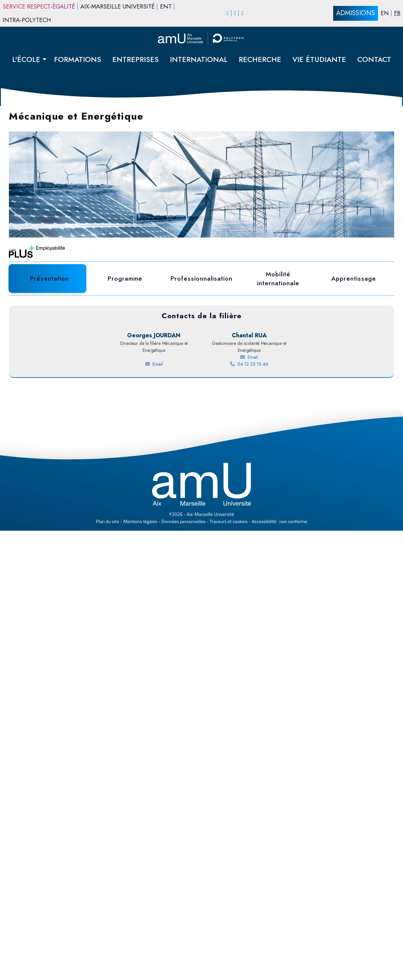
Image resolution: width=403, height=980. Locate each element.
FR (397, 13)
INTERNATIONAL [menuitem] (199, 59)
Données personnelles (183, 971)
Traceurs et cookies (229, 971)
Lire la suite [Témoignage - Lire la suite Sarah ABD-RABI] (165, 675)
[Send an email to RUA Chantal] (249, 807)
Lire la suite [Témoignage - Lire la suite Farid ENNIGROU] (46, 675)
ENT (166, 7)
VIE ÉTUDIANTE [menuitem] (319, 59)
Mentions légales (140, 971)
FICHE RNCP (266, 319)
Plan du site (107, 971)
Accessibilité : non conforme (280, 971)
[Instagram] (235, 13)
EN (385, 13)
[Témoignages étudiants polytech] (202, 722)
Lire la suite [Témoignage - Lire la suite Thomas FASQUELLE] (284, 689)
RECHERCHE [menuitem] (260, 59)
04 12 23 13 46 (261, 813)
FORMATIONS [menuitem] (78, 59)
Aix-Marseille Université (118, 7)
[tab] (49, 279)
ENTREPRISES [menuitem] (135, 59)
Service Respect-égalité (39, 7)
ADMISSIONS (356, 13)
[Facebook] (228, 13)
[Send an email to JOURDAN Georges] (154, 813)
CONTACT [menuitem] (374, 59)
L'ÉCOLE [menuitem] (26, 59)
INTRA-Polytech (27, 20)
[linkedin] (242, 13)
